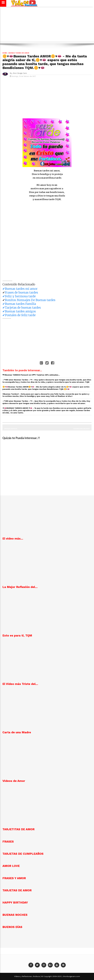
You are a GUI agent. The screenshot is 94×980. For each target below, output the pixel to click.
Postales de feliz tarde (20, 315)
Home (5, 53)
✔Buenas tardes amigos (19, 311)
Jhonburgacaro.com (71, 976)
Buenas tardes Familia (20, 304)
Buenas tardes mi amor (21, 289)
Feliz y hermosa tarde (20, 296)
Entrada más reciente (82, 429)
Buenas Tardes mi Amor (19, 53)
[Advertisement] (47, 25)
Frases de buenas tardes (21, 293)
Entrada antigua (11, 429)
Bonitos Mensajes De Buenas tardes (30, 300)
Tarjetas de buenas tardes (23, 308)
